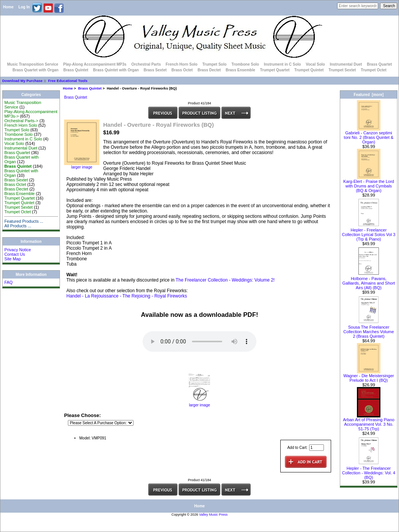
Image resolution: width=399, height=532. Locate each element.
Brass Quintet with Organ (116, 70)
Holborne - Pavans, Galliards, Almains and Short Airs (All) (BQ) (369, 281)
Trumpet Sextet (342, 70)
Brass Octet (182, 70)
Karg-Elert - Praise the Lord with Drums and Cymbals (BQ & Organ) (369, 184)
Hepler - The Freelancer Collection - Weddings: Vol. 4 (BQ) (369, 471)
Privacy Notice (17, 250)
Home (8, 7)
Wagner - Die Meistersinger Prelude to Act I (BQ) (368, 376)
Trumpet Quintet (309, 70)
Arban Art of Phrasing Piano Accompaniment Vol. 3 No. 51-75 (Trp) (369, 422)
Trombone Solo (245, 64)
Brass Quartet (379, 64)
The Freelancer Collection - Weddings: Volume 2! (225, 280)
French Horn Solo (182, 64)
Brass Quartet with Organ (35, 70)
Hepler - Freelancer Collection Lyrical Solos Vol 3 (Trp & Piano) (369, 233)
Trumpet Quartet (275, 70)
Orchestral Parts (146, 64)
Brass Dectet (209, 70)
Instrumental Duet (346, 64)
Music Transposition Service (33, 64)
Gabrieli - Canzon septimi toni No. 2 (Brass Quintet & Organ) (369, 135)
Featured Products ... (24, 221)
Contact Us (14, 254)
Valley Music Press (213, 515)
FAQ (8, 282)
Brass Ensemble (240, 70)
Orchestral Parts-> (21, 121)
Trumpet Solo (214, 64)
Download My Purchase (23, 81)
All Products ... (18, 226)
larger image (199, 403)
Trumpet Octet (374, 70)
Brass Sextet (155, 70)
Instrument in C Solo (283, 64)
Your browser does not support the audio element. (199, 342)
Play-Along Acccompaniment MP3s (95, 64)
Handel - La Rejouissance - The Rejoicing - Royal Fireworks (127, 296)
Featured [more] (369, 95)
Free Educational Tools (68, 81)
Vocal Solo (315, 64)
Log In (24, 7)
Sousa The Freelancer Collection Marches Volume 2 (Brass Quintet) (368, 330)
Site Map (12, 259)
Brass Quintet (90, 88)
